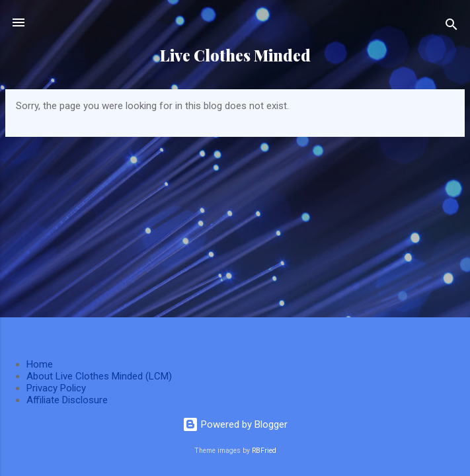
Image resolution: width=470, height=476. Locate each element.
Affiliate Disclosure (67, 400)
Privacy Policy (56, 388)
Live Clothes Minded (235, 55)
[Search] (451, 27)
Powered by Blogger (235, 424)
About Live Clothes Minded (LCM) (99, 376)
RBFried (264, 451)
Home (40, 364)
